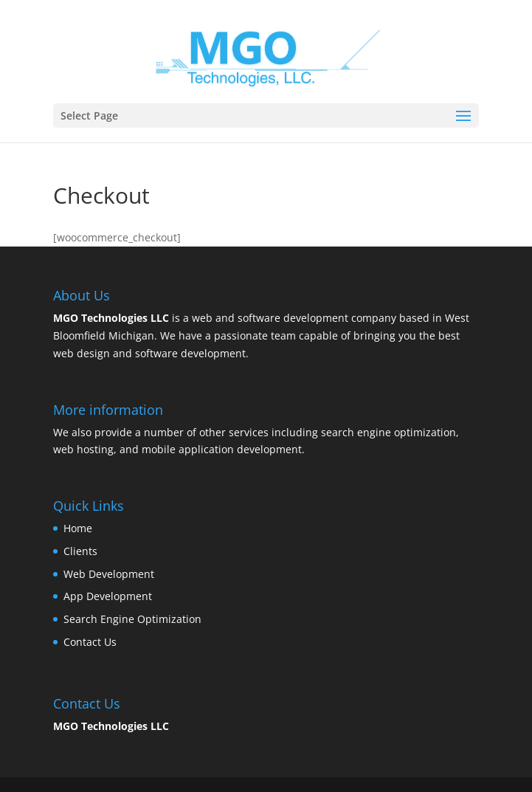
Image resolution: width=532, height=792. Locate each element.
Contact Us (90, 642)
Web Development (109, 574)
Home (78, 528)
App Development (108, 596)
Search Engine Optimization (132, 619)
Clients (80, 551)
